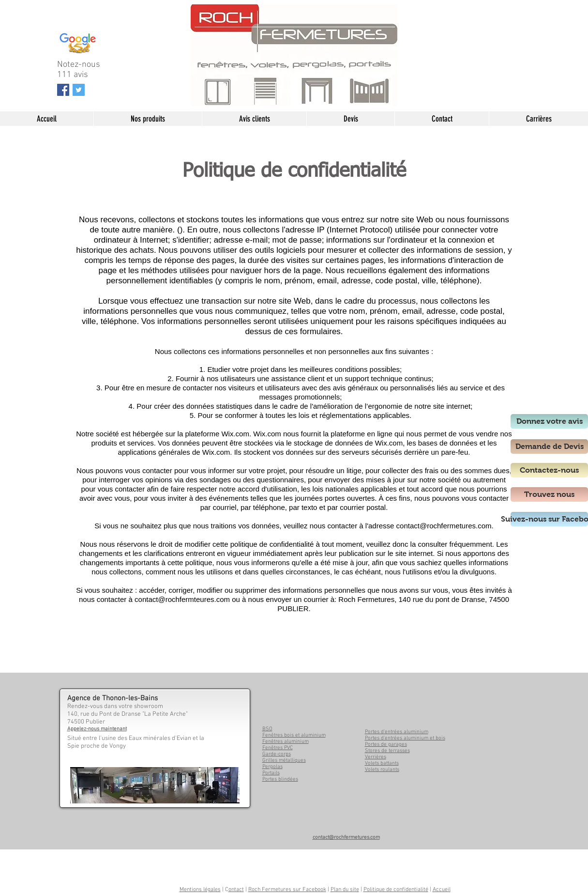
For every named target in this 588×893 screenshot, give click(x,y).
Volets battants (382, 763)
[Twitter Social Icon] (79, 90)
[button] (148, 119)
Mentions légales (200, 890)
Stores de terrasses (387, 751)
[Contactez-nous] (549, 470)
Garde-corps (277, 754)
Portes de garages (386, 745)
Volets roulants (382, 770)
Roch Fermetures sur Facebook (287, 890)
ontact (236, 890)
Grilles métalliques (284, 761)
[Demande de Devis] (549, 446)
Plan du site (345, 890)
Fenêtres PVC (278, 748)
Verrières (376, 757)
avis (81, 75)
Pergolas (272, 767)
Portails (271, 773)
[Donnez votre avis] (549, 421)
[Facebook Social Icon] (63, 90)
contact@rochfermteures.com (182, 599)
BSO (267, 729)
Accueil (442, 890)
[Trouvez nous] (549, 494)
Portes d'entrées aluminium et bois (405, 738)
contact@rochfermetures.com (444, 526)
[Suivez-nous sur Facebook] (549, 519)
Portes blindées (280, 779)
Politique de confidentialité (396, 890)
